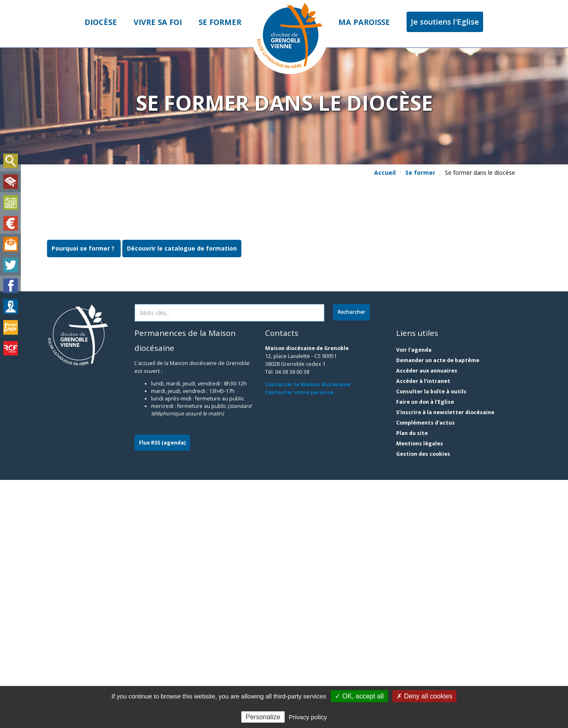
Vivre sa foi (158, 22)
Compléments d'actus (425, 671)
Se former (220, 22)
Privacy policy (308, 717)
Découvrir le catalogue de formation (182, 496)
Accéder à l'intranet (423, 629)
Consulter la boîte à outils (431, 640)
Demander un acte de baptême (438, 608)
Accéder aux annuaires (427, 619)
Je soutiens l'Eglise (445, 22)
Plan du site (412, 681)
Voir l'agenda (414, 598)
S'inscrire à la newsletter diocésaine (445, 660)
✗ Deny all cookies (424, 696)
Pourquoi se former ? (84, 496)
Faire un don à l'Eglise (425, 650)
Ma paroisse (364, 22)
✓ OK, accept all (359, 696)
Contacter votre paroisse (299, 640)
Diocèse (101, 22)
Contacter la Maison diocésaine (308, 632)
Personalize (263, 717)
